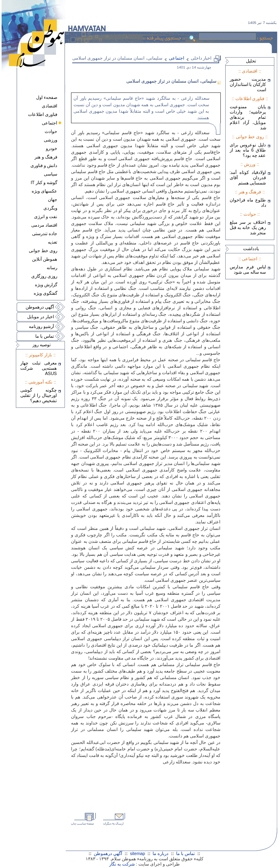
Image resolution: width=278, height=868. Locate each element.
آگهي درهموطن (40, 307)
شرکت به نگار (122, 864)
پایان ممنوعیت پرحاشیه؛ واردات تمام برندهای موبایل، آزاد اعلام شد (248, 117)
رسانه (52, 268)
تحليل (251, 61)
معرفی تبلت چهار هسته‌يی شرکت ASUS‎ (39, 368)
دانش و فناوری (44, 165)
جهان (53, 199)
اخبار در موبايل (41, 317)
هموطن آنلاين (45, 259)
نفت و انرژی (46, 216)
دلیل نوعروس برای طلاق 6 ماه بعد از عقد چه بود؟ (248, 150)
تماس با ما (45, 336)
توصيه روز (42, 345)
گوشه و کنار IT (44, 182)
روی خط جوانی (43, 251)
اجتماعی (50, 123)
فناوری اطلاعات (43, 114)
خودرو (52, 148)
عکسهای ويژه (44, 191)
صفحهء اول (47, 97)
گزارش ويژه (46, 285)
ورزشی (51, 140)
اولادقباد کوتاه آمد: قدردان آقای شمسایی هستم (248, 178)
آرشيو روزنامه (41, 326)
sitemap (137, 853)
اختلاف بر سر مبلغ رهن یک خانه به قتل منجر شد (248, 227)
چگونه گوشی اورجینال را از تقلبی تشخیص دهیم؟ (39, 395)
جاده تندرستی (45, 234)
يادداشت (251, 249)
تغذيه (53, 242)
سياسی (51, 174)
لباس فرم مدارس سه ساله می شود (248, 269)
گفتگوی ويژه (45, 293)
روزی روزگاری (44, 276)
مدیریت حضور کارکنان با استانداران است (248, 84)
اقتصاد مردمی (44, 225)
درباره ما (161, 853)
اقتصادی (50, 106)
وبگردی (50, 208)
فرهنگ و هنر (46, 157)
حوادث (51, 131)
